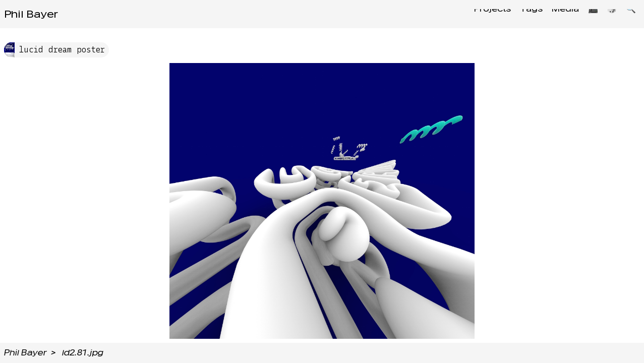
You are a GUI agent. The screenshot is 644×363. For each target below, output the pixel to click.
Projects (477, 14)
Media (556, 14)
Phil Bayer (31, 14)
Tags (519, 14)
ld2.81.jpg (83, 353)
